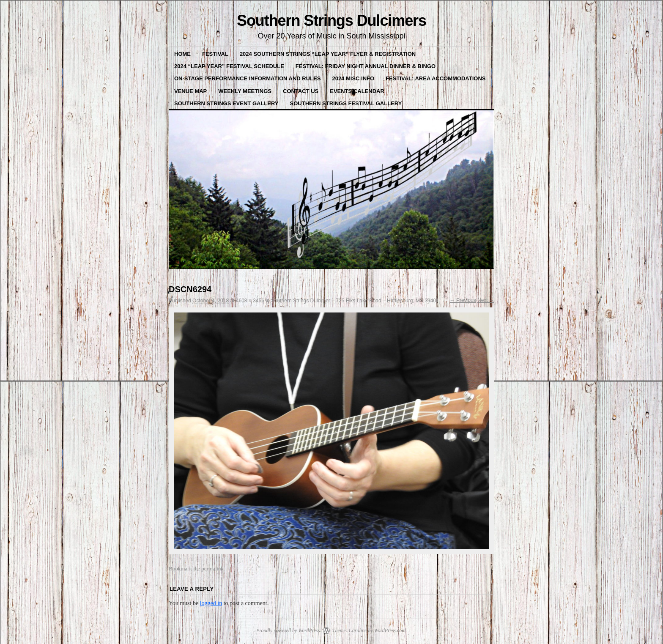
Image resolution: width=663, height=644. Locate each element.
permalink (212, 569)
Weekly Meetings (245, 91)
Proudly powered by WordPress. (289, 630)
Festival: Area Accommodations (436, 78)
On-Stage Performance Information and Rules (247, 78)
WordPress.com (390, 630)
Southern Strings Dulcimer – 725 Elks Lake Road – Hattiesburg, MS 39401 (355, 301)
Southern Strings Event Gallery (226, 103)
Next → (486, 300)
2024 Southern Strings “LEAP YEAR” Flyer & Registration (328, 54)
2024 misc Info (353, 78)
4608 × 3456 (250, 301)
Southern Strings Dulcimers (331, 21)
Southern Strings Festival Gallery (346, 103)
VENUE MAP (190, 91)
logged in (211, 603)
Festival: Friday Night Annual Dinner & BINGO (366, 66)
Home (182, 54)
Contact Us (301, 91)
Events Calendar (357, 91)
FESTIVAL (215, 54)
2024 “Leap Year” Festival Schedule (229, 66)
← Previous (463, 300)
